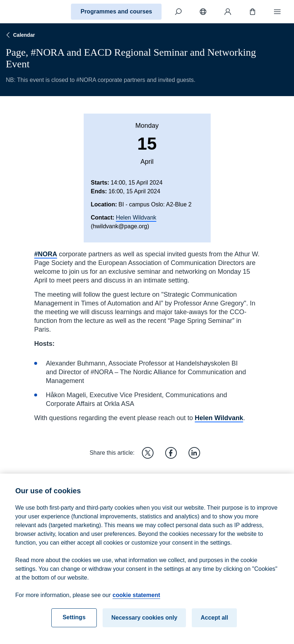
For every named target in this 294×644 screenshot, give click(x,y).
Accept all (214, 623)
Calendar (20, 35)
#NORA (46, 254)
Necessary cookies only (144, 623)
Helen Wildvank (136, 218)
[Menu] (277, 12)
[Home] (31, 12)
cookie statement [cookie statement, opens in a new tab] (136, 601)
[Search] (178, 12)
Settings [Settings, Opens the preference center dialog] (74, 623)
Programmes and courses (116, 11)
